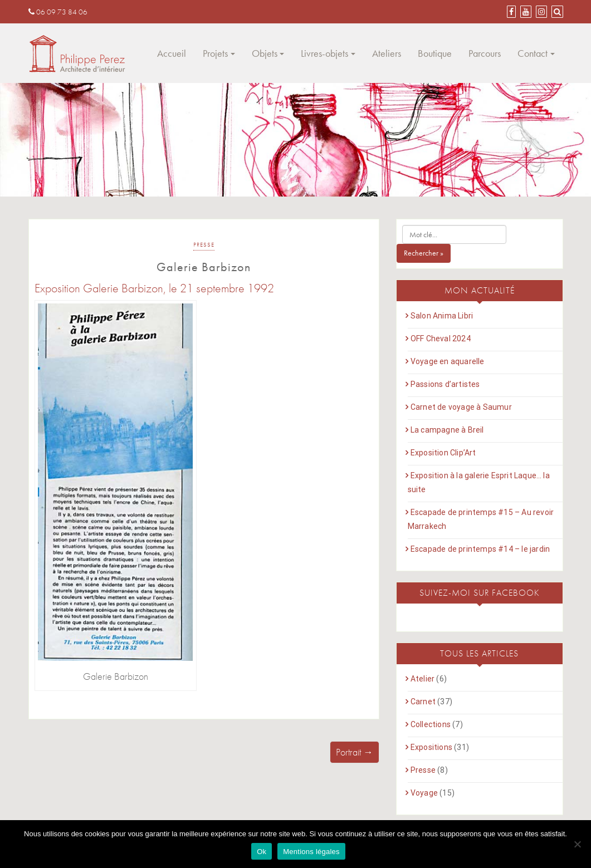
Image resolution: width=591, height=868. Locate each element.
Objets (265, 53)
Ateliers (387, 53)
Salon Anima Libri (442, 316)
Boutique (435, 53)
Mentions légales (311, 852)
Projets (215, 53)
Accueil (172, 53)
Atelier (423, 679)
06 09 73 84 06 (58, 12)
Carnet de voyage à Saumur (461, 407)
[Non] (577, 844)
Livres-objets (324, 53)
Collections (431, 724)
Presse (204, 244)
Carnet (423, 702)
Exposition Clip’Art (443, 453)
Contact (533, 53)
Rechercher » (424, 253)
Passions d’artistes (445, 384)
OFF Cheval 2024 (441, 339)
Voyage (424, 793)
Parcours (485, 53)
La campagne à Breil (447, 430)
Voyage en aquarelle (448, 361)
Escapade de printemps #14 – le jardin (480, 549)
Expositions (431, 747)
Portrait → (355, 752)
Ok (262, 852)
